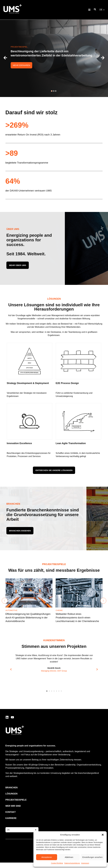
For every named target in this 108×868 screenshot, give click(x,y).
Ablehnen (69, 857)
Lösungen (12, 794)
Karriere (11, 818)
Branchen (12, 788)
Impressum (85, 863)
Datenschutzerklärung (72, 863)
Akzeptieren (47, 857)
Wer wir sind (13, 806)
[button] (103, 835)
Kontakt (11, 812)
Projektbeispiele (16, 800)
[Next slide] (103, 601)
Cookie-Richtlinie (57, 863)
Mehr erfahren (21, 65)
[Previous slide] (5, 601)
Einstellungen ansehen (92, 857)
